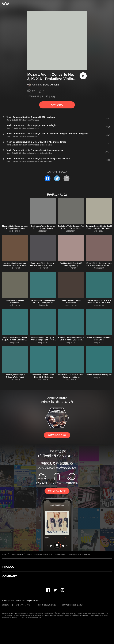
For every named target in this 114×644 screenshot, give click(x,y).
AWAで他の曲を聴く (57, 435)
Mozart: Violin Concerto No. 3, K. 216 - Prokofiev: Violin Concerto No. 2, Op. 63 (58, 554)
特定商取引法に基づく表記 (73, 605)
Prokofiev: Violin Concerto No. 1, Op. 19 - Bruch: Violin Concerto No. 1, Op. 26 (71, 228)
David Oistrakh (51, 85)
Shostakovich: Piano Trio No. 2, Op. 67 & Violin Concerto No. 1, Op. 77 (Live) (15, 340)
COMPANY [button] (10, 576)
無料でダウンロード (57, 491)
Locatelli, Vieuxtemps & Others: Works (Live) (15, 376)
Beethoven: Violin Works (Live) (99, 375)
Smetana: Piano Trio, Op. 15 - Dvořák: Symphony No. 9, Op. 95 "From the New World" (43, 340)
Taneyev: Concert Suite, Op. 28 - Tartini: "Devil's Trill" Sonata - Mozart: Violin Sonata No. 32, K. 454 (99, 229)
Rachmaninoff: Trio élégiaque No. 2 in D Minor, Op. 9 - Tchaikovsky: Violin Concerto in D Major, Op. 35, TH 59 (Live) (43, 304)
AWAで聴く (57, 105)
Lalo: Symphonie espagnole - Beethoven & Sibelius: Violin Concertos (15, 265)
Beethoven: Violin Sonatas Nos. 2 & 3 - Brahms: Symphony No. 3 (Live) (43, 377)
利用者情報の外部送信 (47, 605)
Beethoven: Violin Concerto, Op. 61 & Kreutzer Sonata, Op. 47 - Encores (43, 265)
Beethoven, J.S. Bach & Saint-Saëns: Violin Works (71, 376)
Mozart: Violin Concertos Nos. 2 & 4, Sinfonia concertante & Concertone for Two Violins (15, 228)
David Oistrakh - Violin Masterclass (71, 302)
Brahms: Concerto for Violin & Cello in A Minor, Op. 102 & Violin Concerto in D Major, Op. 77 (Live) (71, 341)
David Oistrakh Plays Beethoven (15, 302)
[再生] (83, 76)
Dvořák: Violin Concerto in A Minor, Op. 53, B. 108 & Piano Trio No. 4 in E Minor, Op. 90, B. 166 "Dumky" (99, 304)
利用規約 (6, 605)
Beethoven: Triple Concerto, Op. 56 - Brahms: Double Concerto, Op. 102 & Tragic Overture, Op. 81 (43, 229)
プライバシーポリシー (24, 605)
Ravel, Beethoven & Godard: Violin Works (99, 339)
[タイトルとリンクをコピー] (66, 178)
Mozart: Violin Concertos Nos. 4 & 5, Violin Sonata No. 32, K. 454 (99, 265)
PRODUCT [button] (9, 567)
